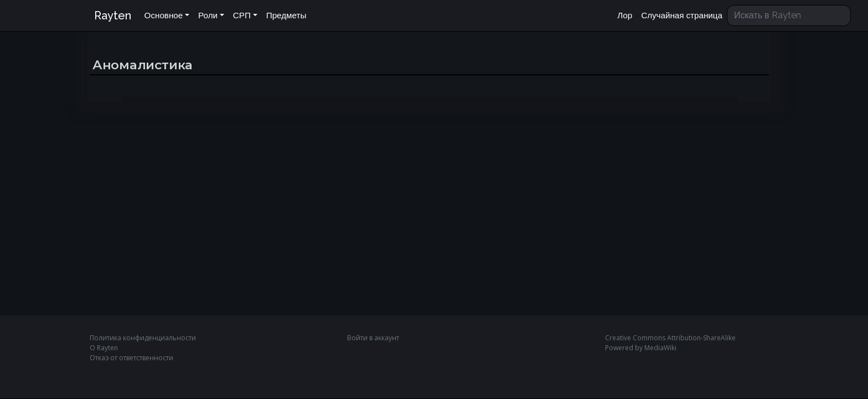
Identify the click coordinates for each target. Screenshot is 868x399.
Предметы (286, 16)
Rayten (113, 16)
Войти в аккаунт (373, 338)
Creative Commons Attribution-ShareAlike (670, 338)
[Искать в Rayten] (789, 16)
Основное (164, 16)
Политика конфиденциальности (143, 338)
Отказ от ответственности (131, 358)
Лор (625, 16)
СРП (242, 16)
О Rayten (104, 348)
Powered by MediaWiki (641, 348)
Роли (208, 16)
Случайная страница (682, 16)
